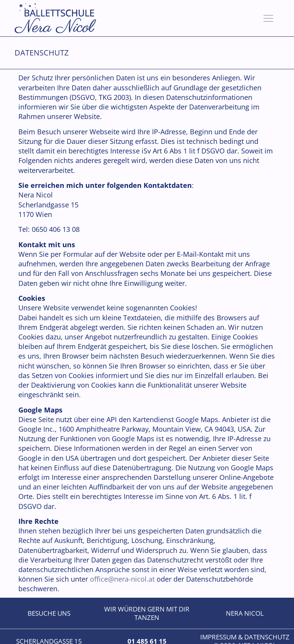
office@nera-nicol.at (122, 579)
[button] (268, 18)
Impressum (218, 637)
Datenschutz (267, 637)
